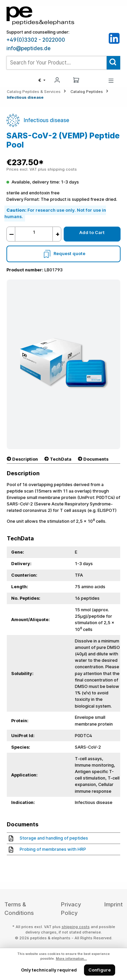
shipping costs (76, 927)
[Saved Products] (93, 80)
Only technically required (49, 970)
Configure (100, 970)
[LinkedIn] (114, 38)
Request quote (63, 254)
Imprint (113, 904)
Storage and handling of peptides (48, 838)
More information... (71, 958)
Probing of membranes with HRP (47, 849)
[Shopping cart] (76, 80)
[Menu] (111, 80)
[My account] (57, 80)
